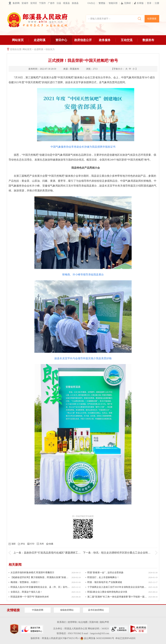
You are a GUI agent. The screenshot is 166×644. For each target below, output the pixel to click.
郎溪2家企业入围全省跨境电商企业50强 (107, 592)
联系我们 (62, 622)
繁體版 (102, 3)
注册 (157, 3)
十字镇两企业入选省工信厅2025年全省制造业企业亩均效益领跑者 (117, 587)
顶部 (13, 544)
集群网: (16, 3)
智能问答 (113, 3)
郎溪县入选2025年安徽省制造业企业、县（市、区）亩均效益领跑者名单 (40, 587)
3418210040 (107, 629)
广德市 (51, 3)
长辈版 (139, 3)
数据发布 (148, 40)
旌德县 (75, 3)
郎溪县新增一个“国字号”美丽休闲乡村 (30, 597)
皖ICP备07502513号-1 (69, 638)
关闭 (42, 544)
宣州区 (34, 3)
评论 (23, 544)
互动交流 (127, 42)
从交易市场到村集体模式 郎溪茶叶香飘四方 (32, 573)
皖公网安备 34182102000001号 (97, 638)
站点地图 (83, 622)
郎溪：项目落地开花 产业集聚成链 (105, 582)
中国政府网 (38, 610)
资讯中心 (61, 42)
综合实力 (50, 49)
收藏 (51, 544)
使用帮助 (72, 622)
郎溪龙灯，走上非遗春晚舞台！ (103, 577)
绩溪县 (66, 3)
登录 (149, 3)
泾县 (59, 3)
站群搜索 (152, 19)
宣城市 (25, 3)
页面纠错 (94, 622)
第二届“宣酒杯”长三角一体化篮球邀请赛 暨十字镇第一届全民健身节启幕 (117, 597)
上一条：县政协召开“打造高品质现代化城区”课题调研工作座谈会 (51, 553)
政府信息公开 (83, 42)
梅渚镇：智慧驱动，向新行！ (25, 582)
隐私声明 (104, 622)
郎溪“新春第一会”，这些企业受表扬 (105, 573)
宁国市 (42, 3)
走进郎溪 (40, 42)
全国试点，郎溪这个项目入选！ (26, 592)
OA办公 (91, 3)
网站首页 (18, 40)
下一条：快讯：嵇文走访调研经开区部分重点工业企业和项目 (118, 553)
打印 (32, 544)
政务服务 (105, 42)
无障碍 (126, 3)
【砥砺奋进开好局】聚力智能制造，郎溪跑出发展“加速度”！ (40, 577)
